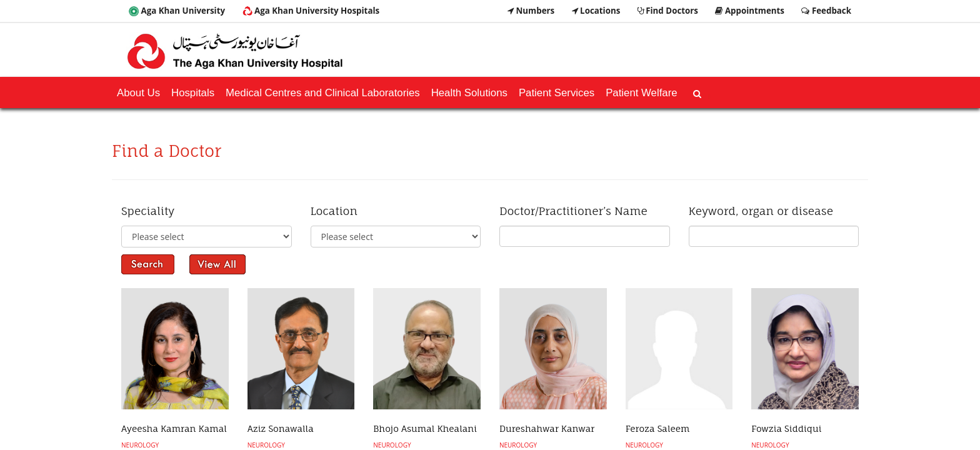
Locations (596, 11)
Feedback (826, 11)
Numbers (531, 11)
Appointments (750, 11)
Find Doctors (668, 11)
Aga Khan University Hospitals (311, 11)
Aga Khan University (177, 11)
